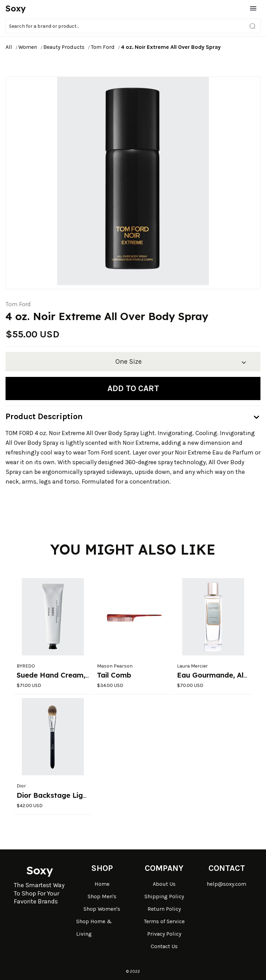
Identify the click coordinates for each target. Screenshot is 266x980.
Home (102, 884)
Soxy (16, 8)
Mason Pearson (115, 666)
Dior (21, 786)
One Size (128, 361)
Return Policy (164, 909)
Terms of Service (164, 921)
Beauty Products (64, 47)
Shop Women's (102, 909)
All (9, 47)
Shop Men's (102, 896)
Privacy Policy (164, 934)
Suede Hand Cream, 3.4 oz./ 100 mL (79, 675)
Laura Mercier (192, 666)
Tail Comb (114, 675)
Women (28, 47)
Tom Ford (103, 47)
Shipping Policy (164, 896)
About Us (164, 884)
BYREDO (26, 666)
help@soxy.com (227, 884)
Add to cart (133, 388)
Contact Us (164, 946)
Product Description (44, 416)
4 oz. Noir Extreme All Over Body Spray (171, 47)
